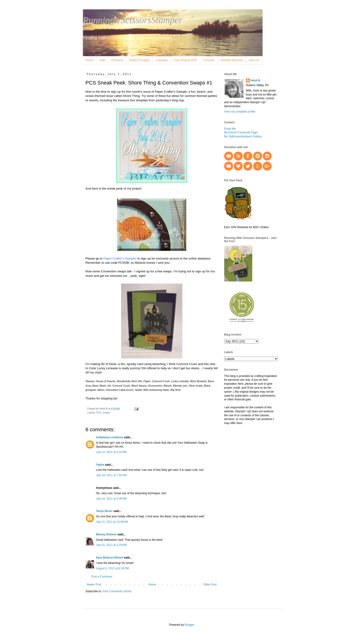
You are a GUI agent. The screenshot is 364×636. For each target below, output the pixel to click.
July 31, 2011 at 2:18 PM (111, 545)
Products (117, 60)
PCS (99, 413)
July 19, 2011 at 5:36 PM (111, 499)
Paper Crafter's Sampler (120, 258)
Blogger (189, 625)
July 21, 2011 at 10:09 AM (112, 522)
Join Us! (254, 60)
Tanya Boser (104, 511)
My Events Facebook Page (241, 132)
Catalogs (162, 60)
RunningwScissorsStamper (133, 20)
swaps (106, 413)
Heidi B (255, 80)
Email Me (230, 129)
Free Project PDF (185, 60)
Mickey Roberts (106, 534)
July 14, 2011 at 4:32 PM (111, 452)
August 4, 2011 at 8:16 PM (112, 568)
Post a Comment (102, 577)
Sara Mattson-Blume (110, 558)
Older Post (210, 585)
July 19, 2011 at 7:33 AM (111, 475)
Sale (102, 60)
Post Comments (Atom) (117, 591)
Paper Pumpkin (140, 60)
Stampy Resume (232, 60)
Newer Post (94, 585)
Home (90, 60)
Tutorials (209, 60)
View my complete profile (240, 112)
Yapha (100, 465)
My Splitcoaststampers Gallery (243, 136)
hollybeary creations (110, 437)
